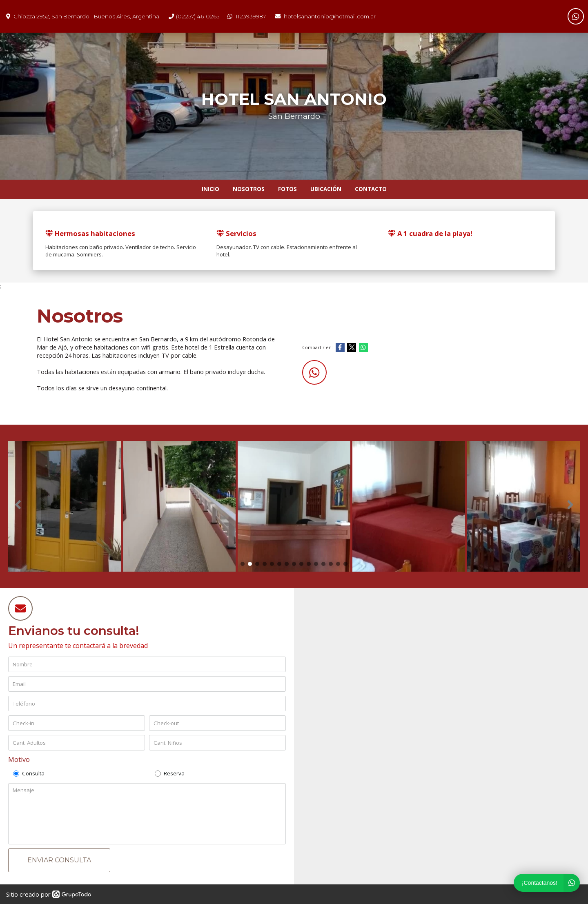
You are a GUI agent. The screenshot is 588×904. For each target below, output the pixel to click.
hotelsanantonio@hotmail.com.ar (330, 16)
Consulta (29, 773)
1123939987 (251, 16)
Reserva (170, 773)
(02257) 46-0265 (198, 16)
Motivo (19, 759)
